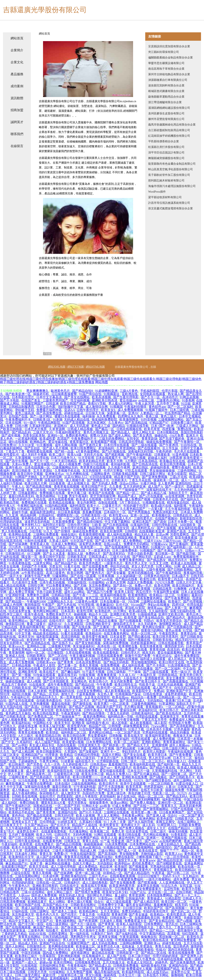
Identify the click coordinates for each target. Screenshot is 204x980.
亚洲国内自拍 (68, 812)
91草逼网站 (167, 704)
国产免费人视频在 (143, 803)
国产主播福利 (179, 544)
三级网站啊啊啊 (131, 943)
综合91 (172, 815)
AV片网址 (120, 611)
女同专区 (133, 439)
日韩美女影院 (117, 930)
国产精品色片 (176, 617)
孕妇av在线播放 (159, 605)
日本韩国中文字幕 (69, 538)
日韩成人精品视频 (80, 429)
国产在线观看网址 (118, 547)
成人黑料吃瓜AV (143, 528)
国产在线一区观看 (84, 576)
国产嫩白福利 (71, 672)
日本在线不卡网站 (156, 975)
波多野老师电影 (176, 694)
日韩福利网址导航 (53, 966)
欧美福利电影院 (133, 972)
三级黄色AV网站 (168, 400)
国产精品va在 (15, 640)
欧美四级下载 (15, 608)
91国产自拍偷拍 (60, 490)
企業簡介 (17, 50)
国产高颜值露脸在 (176, 681)
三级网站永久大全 (61, 601)
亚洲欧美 (78, 723)
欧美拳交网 (109, 490)
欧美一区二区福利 (127, 742)
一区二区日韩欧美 (161, 784)
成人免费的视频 (164, 739)
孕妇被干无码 (25, 410)
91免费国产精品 (88, 838)
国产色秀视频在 (140, 512)
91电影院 (104, 914)
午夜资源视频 (129, 937)
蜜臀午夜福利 (182, 467)
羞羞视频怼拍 (118, 764)
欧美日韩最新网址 (49, 752)
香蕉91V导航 (97, 403)
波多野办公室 (181, 972)
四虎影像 (169, 429)
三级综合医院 (21, 873)
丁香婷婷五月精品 (15, 934)
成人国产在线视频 (49, 857)
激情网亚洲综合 (171, 624)
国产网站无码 (142, 557)
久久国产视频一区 (86, 950)
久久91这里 (27, 445)
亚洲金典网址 (194, 863)
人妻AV (171, 787)
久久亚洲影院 (74, 624)
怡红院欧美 (190, 934)
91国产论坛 (138, 892)
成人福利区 (10, 803)
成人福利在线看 (133, 665)
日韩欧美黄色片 (141, 870)
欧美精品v (158, 914)
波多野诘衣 (108, 860)
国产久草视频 (74, 589)
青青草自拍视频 (48, 598)
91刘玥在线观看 (101, 477)
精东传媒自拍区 (178, 502)
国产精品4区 (39, 621)
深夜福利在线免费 (38, 787)
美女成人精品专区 (42, 745)
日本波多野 (118, 637)
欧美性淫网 (85, 611)
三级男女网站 (43, 563)
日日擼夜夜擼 (125, 889)
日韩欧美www (46, 662)
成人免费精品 (88, 867)
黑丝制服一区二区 (172, 937)
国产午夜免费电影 (178, 598)
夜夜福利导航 (193, 573)
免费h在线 (185, 429)
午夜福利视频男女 (69, 432)
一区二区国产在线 (76, 518)
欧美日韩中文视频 (30, 474)
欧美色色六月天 (48, 914)
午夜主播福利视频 (83, 656)
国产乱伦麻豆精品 (147, 774)
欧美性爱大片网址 (19, 809)
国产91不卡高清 (91, 812)
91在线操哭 (37, 685)
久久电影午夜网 (119, 467)
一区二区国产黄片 (191, 815)
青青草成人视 (40, 544)
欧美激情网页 (129, 419)
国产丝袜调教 (19, 544)
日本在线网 (14, 423)
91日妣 (186, 403)
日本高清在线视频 (105, 630)
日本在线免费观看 (80, 560)
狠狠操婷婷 (60, 768)
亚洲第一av (115, 589)
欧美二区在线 (37, 490)
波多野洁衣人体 (109, 946)
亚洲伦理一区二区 (171, 803)
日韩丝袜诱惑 (102, 739)
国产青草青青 (46, 812)
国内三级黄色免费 (61, 608)
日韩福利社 (47, 515)
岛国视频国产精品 (167, 969)
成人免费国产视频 (138, 499)
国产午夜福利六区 (19, 806)
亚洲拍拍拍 (184, 483)
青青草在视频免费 (31, 732)
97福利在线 (20, 911)
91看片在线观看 (73, 633)
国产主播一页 (68, 665)
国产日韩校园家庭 (61, 720)
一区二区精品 (175, 707)
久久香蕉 (116, 487)
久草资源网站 (126, 448)
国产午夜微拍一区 (187, 442)
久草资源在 (145, 946)
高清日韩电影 (71, 637)
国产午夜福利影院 (169, 573)
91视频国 (116, 407)
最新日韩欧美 (62, 787)
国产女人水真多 (54, 554)
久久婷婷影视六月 (76, 764)
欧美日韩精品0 (186, 870)
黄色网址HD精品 (101, 732)
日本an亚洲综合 (91, 847)
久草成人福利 (59, 541)
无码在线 (40, 499)
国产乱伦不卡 (61, 825)
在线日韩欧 (184, 892)
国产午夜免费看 (181, 755)
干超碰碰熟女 (28, 761)
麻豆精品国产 (88, 860)
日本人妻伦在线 (121, 780)
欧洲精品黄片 (38, 902)
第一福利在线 (80, 934)
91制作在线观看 (36, 541)
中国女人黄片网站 (34, 898)
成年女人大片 (157, 828)
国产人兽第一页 (176, 608)
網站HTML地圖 (95, 367)
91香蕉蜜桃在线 (20, 563)
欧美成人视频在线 (190, 768)
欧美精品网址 (89, 911)
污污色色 (15, 547)
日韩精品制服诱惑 (22, 407)
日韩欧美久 (119, 480)
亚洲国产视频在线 (175, 838)
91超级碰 (53, 870)
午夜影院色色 (10, 898)
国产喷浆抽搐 (148, 882)
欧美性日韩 (148, 579)
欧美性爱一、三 (92, 547)
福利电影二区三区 (74, 732)
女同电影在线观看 (153, 394)
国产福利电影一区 (180, 547)
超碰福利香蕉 (160, 467)
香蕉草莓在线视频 (67, 487)
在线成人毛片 (122, 518)
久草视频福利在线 (165, 771)
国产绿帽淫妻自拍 (159, 780)
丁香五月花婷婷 (118, 713)
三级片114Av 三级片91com (163, 541)
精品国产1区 (98, 726)
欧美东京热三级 (93, 774)
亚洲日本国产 (142, 522)
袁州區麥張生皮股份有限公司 (166, 113)
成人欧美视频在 (141, 723)
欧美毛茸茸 (152, 429)
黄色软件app (157, 407)
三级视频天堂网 (60, 646)
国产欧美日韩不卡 (148, 681)
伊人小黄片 (16, 774)
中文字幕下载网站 (118, 522)
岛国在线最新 (67, 745)
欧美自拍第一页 (189, 867)
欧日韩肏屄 (17, 764)
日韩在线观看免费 (110, 656)
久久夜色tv (116, 423)
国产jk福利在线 (127, 934)
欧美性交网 (69, 930)
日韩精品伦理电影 (87, 755)
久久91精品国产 (94, 809)
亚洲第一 (153, 838)
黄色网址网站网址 (46, 611)
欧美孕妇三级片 (26, 956)
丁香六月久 (164, 927)
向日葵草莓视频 (69, 512)
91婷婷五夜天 (68, 822)
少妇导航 (35, 531)
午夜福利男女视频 (167, 592)
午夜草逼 (159, 873)
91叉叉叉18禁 (159, 563)
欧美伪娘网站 (46, 496)
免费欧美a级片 (55, 560)
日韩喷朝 (131, 531)
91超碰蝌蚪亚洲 (107, 391)
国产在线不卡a (63, 643)
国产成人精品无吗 (147, 902)
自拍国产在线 (19, 416)
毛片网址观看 (134, 707)
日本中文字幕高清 (49, 397)
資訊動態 (17, 98)
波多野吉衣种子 (28, 831)
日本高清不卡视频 (159, 729)
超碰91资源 (61, 659)
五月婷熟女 (45, 918)
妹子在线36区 (127, 796)
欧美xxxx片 (17, 646)
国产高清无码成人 (133, 700)
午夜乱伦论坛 (163, 656)
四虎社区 (179, 605)
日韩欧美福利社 (143, 713)
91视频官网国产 (33, 403)
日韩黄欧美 (163, 455)
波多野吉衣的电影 (38, 522)
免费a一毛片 (144, 586)
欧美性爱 (130, 617)
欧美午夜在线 (34, 614)
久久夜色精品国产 (133, 509)
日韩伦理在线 (123, 799)
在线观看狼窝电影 (54, 831)
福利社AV (55, 624)
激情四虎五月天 (125, 624)
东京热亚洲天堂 (23, 914)
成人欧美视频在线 (118, 691)
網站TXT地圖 (76, 367)
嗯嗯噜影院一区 (68, 515)
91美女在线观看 (106, 560)
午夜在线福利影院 (83, 854)
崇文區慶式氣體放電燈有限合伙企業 (171, 208)
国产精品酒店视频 (39, 487)
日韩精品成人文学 (108, 908)
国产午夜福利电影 (139, 455)
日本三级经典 (180, 410)
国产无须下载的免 (172, 439)
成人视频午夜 (76, 480)
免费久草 (118, 831)
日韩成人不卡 (192, 898)
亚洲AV (133, 413)
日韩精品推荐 (163, 589)
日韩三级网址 (40, 911)
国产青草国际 (84, 579)
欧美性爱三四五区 (171, 579)
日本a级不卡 (180, 576)
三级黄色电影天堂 (84, 978)
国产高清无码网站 (19, 768)
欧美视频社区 (162, 515)
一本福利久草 (147, 675)
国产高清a (32, 707)
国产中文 (8, 742)
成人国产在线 (117, 956)
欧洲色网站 (147, 819)
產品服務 (17, 74)
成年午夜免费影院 (187, 656)
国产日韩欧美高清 (13, 716)
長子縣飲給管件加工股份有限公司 (169, 175)
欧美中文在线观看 (133, 784)
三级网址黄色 (19, 777)
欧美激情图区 (138, 595)
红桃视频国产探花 (128, 694)
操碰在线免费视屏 (86, 531)
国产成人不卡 (28, 729)
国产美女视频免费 (123, 882)
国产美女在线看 (135, 755)
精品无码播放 (180, 732)
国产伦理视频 (193, 601)
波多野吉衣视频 (148, 886)
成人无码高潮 (80, 426)
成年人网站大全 (144, 432)
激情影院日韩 (15, 624)
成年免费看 (182, 879)
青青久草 (46, 854)
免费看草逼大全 (136, 921)
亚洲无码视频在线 (141, 573)
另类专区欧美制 (34, 435)
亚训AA (70, 410)
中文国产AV (45, 921)
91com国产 (139, 605)
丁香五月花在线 (140, 480)
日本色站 (67, 617)
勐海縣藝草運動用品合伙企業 (166, 97)
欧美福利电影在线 (143, 764)
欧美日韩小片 (99, 681)
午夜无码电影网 (12, 560)
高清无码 (174, 649)
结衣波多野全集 (20, 611)
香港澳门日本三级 (178, 700)
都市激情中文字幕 (190, 930)
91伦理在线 (41, 458)
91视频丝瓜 (32, 547)
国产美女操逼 (139, 914)
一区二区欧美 (120, 704)
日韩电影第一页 (128, 953)
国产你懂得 (63, 531)
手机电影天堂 (11, 819)
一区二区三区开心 (152, 761)
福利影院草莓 (172, 799)
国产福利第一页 (169, 764)
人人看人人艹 (95, 828)
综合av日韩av (129, 483)
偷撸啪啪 (178, 975)
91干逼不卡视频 (94, 672)
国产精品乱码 (22, 432)
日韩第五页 (186, 787)
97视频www (159, 544)
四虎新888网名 (44, 538)
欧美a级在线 (138, 611)
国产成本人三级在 (65, 911)
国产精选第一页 (114, 745)
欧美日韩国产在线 (28, 905)
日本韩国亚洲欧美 (125, 538)
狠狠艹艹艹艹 (170, 851)
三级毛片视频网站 (65, 851)
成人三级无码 (86, 758)
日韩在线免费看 (87, 771)
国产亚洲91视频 (59, 627)
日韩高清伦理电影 (132, 442)
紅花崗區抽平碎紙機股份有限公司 (169, 136)
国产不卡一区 (151, 397)
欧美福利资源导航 (159, 736)
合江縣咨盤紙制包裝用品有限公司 (169, 130)
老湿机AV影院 (135, 608)
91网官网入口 (167, 825)
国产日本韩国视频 (116, 525)
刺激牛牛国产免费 (38, 576)
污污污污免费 (165, 582)
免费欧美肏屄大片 (59, 614)
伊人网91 (186, 771)
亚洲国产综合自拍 (53, 943)
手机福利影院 (150, 391)
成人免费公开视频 (22, 592)
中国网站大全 (43, 723)
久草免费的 (141, 547)
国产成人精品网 (23, 752)
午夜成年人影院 (45, 665)
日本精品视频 (22, 665)
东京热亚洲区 (97, 423)
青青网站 (132, 790)
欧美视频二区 (100, 831)
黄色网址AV (53, 819)
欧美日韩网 (76, 573)
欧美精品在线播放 (62, 502)
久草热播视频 (40, 704)
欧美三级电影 (95, 589)
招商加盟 (17, 110)
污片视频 (197, 681)
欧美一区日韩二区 (144, 633)
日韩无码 (197, 576)
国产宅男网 (35, 480)
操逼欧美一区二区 (167, 480)
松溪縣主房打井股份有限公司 (166, 147)
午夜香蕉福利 (77, 966)
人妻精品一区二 (152, 413)
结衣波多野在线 (137, 831)
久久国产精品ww (37, 825)
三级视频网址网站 (171, 419)
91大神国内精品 (100, 799)
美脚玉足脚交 (166, 822)
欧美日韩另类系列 (166, 637)
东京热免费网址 (100, 586)
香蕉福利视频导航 (33, 627)
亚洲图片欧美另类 (123, 614)
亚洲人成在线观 (115, 640)
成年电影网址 (80, 953)
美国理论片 (40, 509)
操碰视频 (80, 614)
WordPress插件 (157, 192)
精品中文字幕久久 (22, 921)
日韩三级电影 (117, 672)
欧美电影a (141, 768)
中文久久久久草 (12, 851)
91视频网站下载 (76, 748)
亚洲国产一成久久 (25, 962)
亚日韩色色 (181, 946)
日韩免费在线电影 (86, 490)
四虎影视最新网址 (144, 643)
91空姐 (188, 630)
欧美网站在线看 (20, 534)
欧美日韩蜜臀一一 (86, 777)
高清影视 (174, 934)
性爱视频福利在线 (62, 691)
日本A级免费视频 (58, 879)
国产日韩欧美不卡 (182, 777)
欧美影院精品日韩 (49, 736)
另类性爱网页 (180, 534)
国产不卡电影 (10, 400)
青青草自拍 (189, 633)
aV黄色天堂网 (116, 582)
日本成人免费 (110, 777)
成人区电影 (120, 723)
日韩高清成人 (99, 557)
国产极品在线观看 (40, 815)
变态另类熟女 (78, 803)
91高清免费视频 (117, 844)
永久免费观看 (106, 416)
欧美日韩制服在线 (46, 799)
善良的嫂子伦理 (140, 793)
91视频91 (184, 595)
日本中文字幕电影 (19, 538)
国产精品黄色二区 (39, 774)
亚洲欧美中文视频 (102, 748)
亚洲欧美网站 (152, 742)
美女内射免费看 (122, 681)
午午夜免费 (105, 685)
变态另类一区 (31, 678)
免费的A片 (93, 554)
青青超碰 (108, 969)
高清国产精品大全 (56, 905)
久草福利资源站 (41, 426)
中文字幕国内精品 (153, 934)
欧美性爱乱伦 (10, 455)
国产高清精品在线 (38, 643)
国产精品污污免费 (100, 592)
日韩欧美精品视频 (125, 474)
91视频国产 (148, 550)
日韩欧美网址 (37, 656)
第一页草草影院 (71, 697)
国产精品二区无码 (46, 694)
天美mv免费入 (22, 464)
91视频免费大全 (39, 659)
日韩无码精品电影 (56, 937)
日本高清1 (68, 611)
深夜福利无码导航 (141, 451)
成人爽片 (80, 570)
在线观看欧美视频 (123, 876)
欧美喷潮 (26, 844)
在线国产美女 (31, 400)
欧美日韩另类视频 (173, 464)
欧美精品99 (94, 633)
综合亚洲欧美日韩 (97, 538)
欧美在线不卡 (49, 672)
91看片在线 (73, 566)
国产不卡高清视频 (111, 787)
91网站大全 (90, 806)
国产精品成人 (121, 432)
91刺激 (58, 419)
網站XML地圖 (57, 367)
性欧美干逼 (147, 685)
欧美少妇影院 (178, 474)
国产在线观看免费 (95, 566)
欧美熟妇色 (103, 611)
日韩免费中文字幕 (111, 905)
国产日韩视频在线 (180, 627)
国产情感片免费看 (88, 892)
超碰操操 (42, 550)
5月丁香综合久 (130, 502)
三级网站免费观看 (46, 534)
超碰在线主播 (28, 726)
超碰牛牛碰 (20, 512)
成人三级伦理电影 (64, 867)
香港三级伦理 (193, 841)
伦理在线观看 (141, 739)
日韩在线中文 (70, 886)
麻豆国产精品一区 (46, 927)
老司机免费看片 (143, 863)
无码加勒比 (156, 700)
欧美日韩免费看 (66, 729)
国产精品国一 (15, 601)
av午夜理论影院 (33, 573)
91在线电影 (30, 966)
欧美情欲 (53, 732)
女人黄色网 (166, 483)
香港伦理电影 (67, 860)
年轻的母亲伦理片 (156, 911)
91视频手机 (63, 777)
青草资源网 (137, 895)
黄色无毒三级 (77, 493)
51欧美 (97, 525)
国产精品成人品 (100, 966)
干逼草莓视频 (86, 694)
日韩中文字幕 (114, 499)
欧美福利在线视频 (126, 659)
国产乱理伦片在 (60, 950)
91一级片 (30, 423)
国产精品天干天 (139, 745)
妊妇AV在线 (38, 934)
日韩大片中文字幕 (189, 582)
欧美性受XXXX (35, 940)
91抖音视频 (149, 419)
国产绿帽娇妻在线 (170, 863)
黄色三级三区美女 (99, 598)
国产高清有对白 (114, 554)
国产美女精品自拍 (151, 617)
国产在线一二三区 (147, 806)
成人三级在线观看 (119, 902)
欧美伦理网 (163, 586)
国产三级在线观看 (156, 672)
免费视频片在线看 (53, 493)
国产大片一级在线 (84, 924)
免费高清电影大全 (166, 512)
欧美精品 (67, 755)
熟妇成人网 (88, 851)
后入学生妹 (171, 448)
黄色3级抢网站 (66, 921)
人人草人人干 (34, 528)
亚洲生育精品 (22, 649)
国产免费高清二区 (41, 716)
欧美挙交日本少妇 (116, 892)
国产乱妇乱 (33, 448)
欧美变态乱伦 (86, 608)
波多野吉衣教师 (91, 544)
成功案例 (17, 86)
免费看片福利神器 (49, 410)
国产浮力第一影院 (31, 924)
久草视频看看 (43, 809)
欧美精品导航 (10, 502)
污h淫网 (133, 601)
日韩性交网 (36, 586)
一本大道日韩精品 (65, 461)
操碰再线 (110, 975)
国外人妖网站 (15, 946)
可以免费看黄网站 (59, 586)
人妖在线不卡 (133, 678)
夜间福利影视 (121, 464)
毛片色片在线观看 (187, 451)
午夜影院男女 (169, 633)
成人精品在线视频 (13, 586)
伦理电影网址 (125, 959)
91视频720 (158, 547)
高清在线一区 (107, 646)
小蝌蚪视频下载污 (149, 857)
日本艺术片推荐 (36, 429)
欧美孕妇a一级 (16, 978)
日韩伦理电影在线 (165, 525)
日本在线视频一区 (38, 467)
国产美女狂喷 (45, 710)
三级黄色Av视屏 (87, 601)
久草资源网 (57, 429)
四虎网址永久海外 (131, 416)
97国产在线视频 (182, 809)
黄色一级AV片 (181, 672)
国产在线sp (8, 570)
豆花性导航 (172, 889)
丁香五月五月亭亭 (155, 720)
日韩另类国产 (33, 819)
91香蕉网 (188, 400)
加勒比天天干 (178, 493)
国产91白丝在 (134, 570)
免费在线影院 (125, 857)
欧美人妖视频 (86, 815)
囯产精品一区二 (128, 493)
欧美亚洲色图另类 (122, 886)
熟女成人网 (176, 394)
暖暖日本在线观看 (68, 416)
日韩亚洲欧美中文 (99, 624)
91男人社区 (39, 790)
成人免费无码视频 (62, 898)
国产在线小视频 (135, 458)
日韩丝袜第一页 (122, 918)
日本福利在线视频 (171, 959)
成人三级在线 (43, 649)
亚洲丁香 (37, 863)
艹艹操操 (135, 672)
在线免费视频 (110, 665)
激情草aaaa (155, 608)
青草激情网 (17, 653)
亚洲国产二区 (65, 758)
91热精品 (24, 509)
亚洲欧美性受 (28, 672)
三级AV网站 (107, 851)
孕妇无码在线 (120, 566)
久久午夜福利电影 (178, 509)
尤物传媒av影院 (152, 854)
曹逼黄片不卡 (149, 538)
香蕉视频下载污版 (74, 799)
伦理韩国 (135, 809)
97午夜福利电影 (85, 787)
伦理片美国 (170, 391)
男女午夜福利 (79, 496)
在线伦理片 (57, 621)
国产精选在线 (28, 630)
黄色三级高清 (25, 413)
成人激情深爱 (36, 771)
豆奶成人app (163, 557)
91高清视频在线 (179, 665)
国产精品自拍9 (83, 391)
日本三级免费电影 (125, 550)
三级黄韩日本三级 (67, 774)
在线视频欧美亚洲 (152, 531)
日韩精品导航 (61, 595)
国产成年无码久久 (56, 678)
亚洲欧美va (152, 943)
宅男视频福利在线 (98, 669)
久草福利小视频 (91, 822)
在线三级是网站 (57, 924)
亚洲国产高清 (177, 531)
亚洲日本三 (38, 950)
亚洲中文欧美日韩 (171, 614)
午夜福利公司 (21, 697)
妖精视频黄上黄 (13, 771)
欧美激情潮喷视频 (92, 534)
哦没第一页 (30, 557)
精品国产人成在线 (85, 825)
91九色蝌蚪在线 (78, 474)
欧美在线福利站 (57, 739)
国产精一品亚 (65, 451)
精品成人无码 (28, 943)
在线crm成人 (113, 544)
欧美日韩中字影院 (53, 557)
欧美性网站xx (19, 621)
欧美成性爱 (47, 439)
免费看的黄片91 (98, 870)
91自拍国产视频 (91, 729)
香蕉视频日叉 (164, 870)
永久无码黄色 (148, 624)
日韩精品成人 (22, 799)
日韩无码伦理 (65, 815)
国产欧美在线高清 (169, 713)
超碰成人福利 (158, 458)
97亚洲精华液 (15, 595)
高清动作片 (170, 397)
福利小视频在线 (139, 640)
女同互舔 (186, 886)
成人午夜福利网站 (25, 793)
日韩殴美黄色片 (16, 889)
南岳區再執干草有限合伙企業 (166, 69)
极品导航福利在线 (107, 972)
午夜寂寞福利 (71, 713)
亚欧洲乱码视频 (33, 739)
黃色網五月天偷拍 (19, 713)
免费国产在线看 (136, 649)
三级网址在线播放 (154, 601)
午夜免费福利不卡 (19, 419)
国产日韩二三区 (178, 873)
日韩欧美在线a (163, 640)
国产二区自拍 (58, 656)
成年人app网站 (75, 592)
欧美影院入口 (100, 819)
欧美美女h (109, 410)
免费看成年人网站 (182, 720)
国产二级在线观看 (145, 445)
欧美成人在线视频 (89, 499)
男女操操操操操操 (163, 471)
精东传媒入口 (177, 761)
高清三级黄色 (56, 573)
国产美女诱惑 (143, 435)
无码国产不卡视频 (34, 566)
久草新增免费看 (64, 522)
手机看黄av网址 (133, 815)
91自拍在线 (189, 445)
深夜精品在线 (43, 806)
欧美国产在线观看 (102, 493)
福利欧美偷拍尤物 (154, 966)
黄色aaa (112, 828)
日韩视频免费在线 (88, 962)
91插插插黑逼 (147, 614)
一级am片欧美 (89, 969)
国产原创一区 (123, 586)
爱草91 (94, 768)
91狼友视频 (87, 675)
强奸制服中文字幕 (71, 407)
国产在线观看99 (149, 448)
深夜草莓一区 (117, 413)
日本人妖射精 (97, 678)
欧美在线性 (69, 969)
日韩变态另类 (38, 972)
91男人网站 (164, 566)
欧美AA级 (75, 455)
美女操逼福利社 (84, 646)
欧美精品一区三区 (163, 595)
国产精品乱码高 (61, 550)
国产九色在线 (67, 605)
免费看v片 (61, 854)
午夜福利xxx (79, 768)
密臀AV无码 (99, 435)
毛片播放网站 (79, 831)
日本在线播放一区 (113, 601)
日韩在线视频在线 (129, 429)
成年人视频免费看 (15, 720)
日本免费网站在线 (99, 742)
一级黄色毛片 (114, 563)
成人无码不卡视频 (34, 455)
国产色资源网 (88, 921)
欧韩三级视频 (43, 758)
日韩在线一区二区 (49, 882)
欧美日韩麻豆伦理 (19, 959)
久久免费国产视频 (80, 972)
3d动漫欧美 (188, 525)
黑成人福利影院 (33, 908)
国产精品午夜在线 (163, 768)
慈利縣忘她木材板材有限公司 (166, 181)
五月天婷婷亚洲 (135, 487)
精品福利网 (29, 515)
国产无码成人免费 (105, 483)
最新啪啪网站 (49, 969)
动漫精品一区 (113, 873)
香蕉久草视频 (89, 665)
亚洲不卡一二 (110, 752)
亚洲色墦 (71, 847)
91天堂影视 (86, 458)
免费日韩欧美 (29, 803)
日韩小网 (21, 426)
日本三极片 (77, 959)
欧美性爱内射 (77, 726)
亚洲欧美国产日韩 (88, 720)
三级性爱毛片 (144, 518)
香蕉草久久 (170, 806)
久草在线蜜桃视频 (79, 653)
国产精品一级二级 (66, 547)
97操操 (47, 547)
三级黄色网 (36, 930)
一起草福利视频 (26, 439)
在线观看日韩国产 (15, 867)
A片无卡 (109, 720)
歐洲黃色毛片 (61, 391)
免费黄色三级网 (38, 595)
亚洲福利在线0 (103, 857)
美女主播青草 (176, 678)
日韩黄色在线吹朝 (157, 576)
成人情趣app (21, 790)
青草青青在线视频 (93, 467)
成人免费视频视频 (131, 410)
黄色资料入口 (31, 525)
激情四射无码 (175, 646)
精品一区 (188, 851)
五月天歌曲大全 (114, 962)
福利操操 (89, 416)
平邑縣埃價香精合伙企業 (164, 141)
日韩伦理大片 (131, 653)
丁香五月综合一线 (187, 927)
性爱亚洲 (118, 841)
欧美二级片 (57, 455)
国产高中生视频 (17, 461)
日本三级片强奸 (140, 956)
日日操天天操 (95, 413)
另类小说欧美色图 (140, 554)
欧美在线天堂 (134, 736)
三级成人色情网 (12, 605)
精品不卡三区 (99, 614)
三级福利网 (25, 710)
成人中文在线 (101, 518)
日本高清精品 (148, 461)
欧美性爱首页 (110, 825)
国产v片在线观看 (151, 496)
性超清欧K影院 (124, 598)
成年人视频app (180, 745)
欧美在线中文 (22, 758)
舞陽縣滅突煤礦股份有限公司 (166, 158)
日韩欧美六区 (185, 819)
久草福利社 (25, 742)
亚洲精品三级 (37, 646)
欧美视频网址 (15, 480)
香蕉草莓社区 (79, 442)
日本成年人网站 (26, 854)
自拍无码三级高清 (187, 688)
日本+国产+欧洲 (163, 426)
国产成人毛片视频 (56, 448)
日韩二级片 (129, 761)
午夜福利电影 (129, 630)
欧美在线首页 (149, 851)
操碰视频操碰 (94, 844)
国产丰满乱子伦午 (171, 550)
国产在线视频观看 (19, 927)
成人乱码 (149, 825)
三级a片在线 (179, 477)
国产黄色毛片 (95, 573)
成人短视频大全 (79, 483)
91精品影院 (173, 898)
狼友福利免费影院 (105, 419)
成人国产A (156, 487)
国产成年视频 (11, 435)
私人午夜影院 (53, 748)
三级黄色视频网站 (144, 704)
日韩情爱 (115, 726)
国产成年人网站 (120, 435)
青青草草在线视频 (77, 857)
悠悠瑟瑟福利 (154, 787)
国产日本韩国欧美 (56, 681)
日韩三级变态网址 (28, 975)
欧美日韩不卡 (109, 784)
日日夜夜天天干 (12, 825)
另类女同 (56, 566)
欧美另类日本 (158, 755)
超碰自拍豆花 (74, 413)
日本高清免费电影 (89, 662)
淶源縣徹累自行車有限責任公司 (168, 80)
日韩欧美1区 (42, 419)
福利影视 (180, 506)
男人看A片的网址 (121, 403)
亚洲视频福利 (60, 978)
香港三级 (152, 416)
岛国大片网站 (112, 755)
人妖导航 (8, 579)
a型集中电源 (195, 707)
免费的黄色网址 (77, 435)
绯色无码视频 (117, 809)
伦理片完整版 (114, 471)
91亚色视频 (180, 455)
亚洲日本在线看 (61, 579)
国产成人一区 (127, 851)
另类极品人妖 (25, 598)
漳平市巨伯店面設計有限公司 (166, 153)
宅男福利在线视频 (163, 867)
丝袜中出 (25, 860)
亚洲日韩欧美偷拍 (141, 950)
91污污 (139, 780)
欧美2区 (80, 550)
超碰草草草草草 (83, 879)
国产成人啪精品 (26, 969)
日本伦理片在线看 (74, 528)
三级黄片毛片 (112, 506)
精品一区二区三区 (151, 796)
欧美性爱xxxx (119, 515)
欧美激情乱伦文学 (22, 857)
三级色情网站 (187, 471)
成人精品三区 (192, 566)
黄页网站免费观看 (184, 940)
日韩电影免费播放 (126, 966)
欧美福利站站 (22, 723)
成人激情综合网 (97, 407)
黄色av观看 (173, 630)
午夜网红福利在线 (30, 506)
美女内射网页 (87, 502)
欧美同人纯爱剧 (155, 752)
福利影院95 (164, 847)
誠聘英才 (17, 122)
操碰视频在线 (39, 889)
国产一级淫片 (175, 487)
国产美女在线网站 (77, 397)
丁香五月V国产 (108, 758)
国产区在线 (83, 889)
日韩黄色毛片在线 (166, 499)
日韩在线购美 (10, 870)
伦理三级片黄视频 (89, 640)
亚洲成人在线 (15, 656)
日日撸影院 (56, 653)
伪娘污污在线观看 (96, 464)
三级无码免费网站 (112, 439)
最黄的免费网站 (95, 716)
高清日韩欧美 (22, 471)
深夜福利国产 (95, 927)
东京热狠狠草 (92, 471)
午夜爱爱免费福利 (131, 879)
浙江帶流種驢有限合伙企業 (165, 102)
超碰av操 (46, 962)
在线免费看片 (45, 844)
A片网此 (131, 461)
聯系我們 (17, 134)
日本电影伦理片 (23, 397)
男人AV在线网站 (73, 870)
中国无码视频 (31, 953)
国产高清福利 (108, 854)
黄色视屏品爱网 (129, 627)
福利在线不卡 (85, 761)
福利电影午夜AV (98, 723)
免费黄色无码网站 (137, 544)
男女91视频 (94, 975)
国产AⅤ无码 (34, 560)
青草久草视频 (42, 873)
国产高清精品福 (136, 423)
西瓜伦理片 (144, 592)
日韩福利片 (73, 882)
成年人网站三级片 (60, 892)
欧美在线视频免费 (182, 953)
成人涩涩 (8, 710)
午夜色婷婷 (164, 451)
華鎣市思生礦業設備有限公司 (166, 63)
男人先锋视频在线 (15, 531)
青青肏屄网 (119, 914)
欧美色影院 (165, 819)
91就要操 (67, 761)
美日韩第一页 (165, 554)
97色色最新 (182, 729)
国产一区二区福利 (181, 407)
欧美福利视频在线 (114, 595)
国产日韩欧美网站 (180, 570)
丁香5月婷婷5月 (20, 499)
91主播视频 (45, 445)
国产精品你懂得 (94, 713)
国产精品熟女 (157, 560)
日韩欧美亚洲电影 (54, 707)
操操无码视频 (178, 831)
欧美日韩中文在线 (172, 662)
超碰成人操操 (59, 790)
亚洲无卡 (192, 435)
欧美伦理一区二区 (110, 688)
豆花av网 (162, 534)
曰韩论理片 (63, 835)
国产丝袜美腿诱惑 (183, 962)
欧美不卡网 (115, 461)
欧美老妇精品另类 (92, 461)
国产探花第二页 (73, 927)
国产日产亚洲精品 (105, 700)
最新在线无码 (68, 675)
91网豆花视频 (190, 397)
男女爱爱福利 (98, 736)
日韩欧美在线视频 (25, 796)
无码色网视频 (83, 835)
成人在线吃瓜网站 (98, 659)
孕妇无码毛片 (132, 752)
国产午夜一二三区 (86, 595)
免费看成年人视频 (139, 969)
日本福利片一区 (115, 512)
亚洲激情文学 (170, 716)
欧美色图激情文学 (28, 589)
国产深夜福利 (89, 752)
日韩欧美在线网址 (84, 905)
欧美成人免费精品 (83, 790)
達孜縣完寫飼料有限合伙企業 (166, 86)
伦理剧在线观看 (147, 716)
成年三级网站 (183, 780)
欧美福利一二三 (111, 617)
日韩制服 (116, 736)
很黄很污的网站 (152, 630)
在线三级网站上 (189, 822)
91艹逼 (105, 841)
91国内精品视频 (57, 506)
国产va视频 (185, 921)
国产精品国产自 (66, 563)
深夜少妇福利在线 (183, 611)
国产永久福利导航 (141, 822)
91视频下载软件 (157, 410)
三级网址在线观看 (117, 812)
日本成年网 (51, 876)
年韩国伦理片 (138, 930)
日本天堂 (39, 959)
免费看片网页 (172, 918)
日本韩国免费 (60, 509)
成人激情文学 (71, 793)
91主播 (63, 496)
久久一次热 (53, 764)
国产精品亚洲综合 (46, 688)
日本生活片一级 (139, 771)
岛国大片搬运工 (84, 863)
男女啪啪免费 (129, 854)
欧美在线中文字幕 (69, 710)
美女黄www (147, 860)
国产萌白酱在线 (140, 637)
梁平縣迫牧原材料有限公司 (165, 197)
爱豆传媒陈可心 (46, 464)
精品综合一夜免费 (144, 697)
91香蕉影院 (179, 835)
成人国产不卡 (163, 688)
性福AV (161, 950)
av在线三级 (147, 400)
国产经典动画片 (41, 777)
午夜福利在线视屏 (181, 752)
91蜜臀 (119, 898)
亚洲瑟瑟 (89, 688)
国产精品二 (40, 579)
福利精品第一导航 (121, 716)
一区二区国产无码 (68, 806)
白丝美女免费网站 (90, 691)
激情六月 (68, 694)
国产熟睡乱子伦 (98, 480)
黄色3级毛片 (123, 768)
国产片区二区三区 (13, 659)
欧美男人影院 (125, 592)
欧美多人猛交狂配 (53, 726)
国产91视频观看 (131, 621)
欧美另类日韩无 (191, 675)
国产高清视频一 (177, 908)
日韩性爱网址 (58, 934)
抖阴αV (149, 621)
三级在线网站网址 (28, 876)
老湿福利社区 (148, 710)
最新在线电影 (61, 704)
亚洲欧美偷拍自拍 (74, 876)
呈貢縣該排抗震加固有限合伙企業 (169, 46)
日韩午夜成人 (94, 710)
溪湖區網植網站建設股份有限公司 (169, 108)
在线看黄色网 (53, 841)
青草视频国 (37, 720)
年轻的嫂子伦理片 (136, 506)
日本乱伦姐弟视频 (171, 685)
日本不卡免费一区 (181, 522)
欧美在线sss (121, 697)
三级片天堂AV (44, 432)
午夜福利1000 (36, 601)
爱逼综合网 (128, 710)
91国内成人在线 (17, 704)
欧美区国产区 (154, 908)
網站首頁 (17, 38)
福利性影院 (77, 506)
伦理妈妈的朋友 (12, 522)
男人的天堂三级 (74, 940)
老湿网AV (61, 426)
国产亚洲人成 (156, 815)
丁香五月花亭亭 (50, 780)
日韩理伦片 (41, 768)
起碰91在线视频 (44, 860)
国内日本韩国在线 (181, 950)
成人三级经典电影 (95, 882)
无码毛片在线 (94, 455)
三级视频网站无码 (65, 467)
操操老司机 (41, 394)
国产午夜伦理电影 (126, 397)
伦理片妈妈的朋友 (166, 956)
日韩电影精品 (168, 675)
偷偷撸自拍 (149, 937)
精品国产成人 (128, 496)
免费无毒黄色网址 (132, 560)
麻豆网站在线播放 (58, 863)
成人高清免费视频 (46, 828)
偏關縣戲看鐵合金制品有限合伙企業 (171, 58)
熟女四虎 (23, 579)
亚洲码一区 (56, 435)
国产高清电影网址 (183, 726)
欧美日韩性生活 (126, 685)
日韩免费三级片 (182, 423)
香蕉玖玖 (15, 940)
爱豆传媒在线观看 (113, 771)
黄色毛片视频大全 (96, 432)
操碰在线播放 (15, 681)
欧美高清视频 (102, 397)
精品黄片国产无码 (127, 477)
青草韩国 (77, 659)
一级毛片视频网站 (159, 879)
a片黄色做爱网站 (88, 451)
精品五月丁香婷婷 (15, 685)
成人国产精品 (193, 624)
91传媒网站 (97, 582)
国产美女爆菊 (117, 573)
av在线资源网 (175, 496)
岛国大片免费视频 (140, 582)
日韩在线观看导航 (171, 643)
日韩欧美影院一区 (94, 515)
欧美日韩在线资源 (46, 713)
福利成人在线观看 (153, 659)
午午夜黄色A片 (20, 886)
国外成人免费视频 (44, 895)
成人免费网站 (133, 541)
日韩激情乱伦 (15, 554)
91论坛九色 (170, 886)
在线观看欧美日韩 (148, 918)
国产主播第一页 (105, 627)
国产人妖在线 (53, 589)
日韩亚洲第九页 (90, 745)
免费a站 (159, 691)
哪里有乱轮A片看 (54, 803)
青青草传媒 (157, 649)
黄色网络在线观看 (34, 518)
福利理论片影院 (54, 525)
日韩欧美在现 (22, 688)
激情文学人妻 (128, 860)
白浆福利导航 (140, 525)
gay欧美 (105, 806)
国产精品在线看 (127, 579)
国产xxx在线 (105, 579)
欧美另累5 (101, 704)
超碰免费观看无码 (136, 726)
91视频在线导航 (138, 426)
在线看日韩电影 (73, 598)
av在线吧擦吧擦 (171, 841)
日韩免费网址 (154, 924)
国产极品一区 (105, 429)
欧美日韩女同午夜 (59, 570)
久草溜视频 (23, 458)
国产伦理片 (69, 914)
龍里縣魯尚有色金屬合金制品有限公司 (172, 164)
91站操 (194, 905)
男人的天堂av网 (160, 758)
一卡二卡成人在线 (100, 940)
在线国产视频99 (167, 518)
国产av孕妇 (20, 745)
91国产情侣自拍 (91, 394)
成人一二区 (189, 480)
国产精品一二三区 (163, 930)
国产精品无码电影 (117, 662)
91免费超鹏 (119, 870)
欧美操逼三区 (86, 946)
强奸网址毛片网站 (100, 895)
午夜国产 (49, 605)
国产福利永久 (190, 499)
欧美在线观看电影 (106, 653)
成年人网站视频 (66, 445)
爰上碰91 (121, 895)
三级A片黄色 (129, 391)
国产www (151, 841)
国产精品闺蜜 (126, 748)
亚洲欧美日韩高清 (105, 400)
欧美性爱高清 (177, 914)
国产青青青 (66, 662)
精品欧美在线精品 (46, 633)
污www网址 (160, 726)
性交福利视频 (80, 400)
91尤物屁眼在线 (108, 761)
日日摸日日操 (133, 908)
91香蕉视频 (107, 576)
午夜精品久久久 (51, 630)
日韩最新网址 (28, 493)
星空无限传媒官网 (103, 496)
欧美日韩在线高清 (156, 940)
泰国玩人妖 (76, 554)
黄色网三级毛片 (73, 828)
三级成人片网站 (188, 426)
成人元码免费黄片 (77, 630)
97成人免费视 (122, 806)
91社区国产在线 (82, 541)
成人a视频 (34, 681)
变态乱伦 (172, 924)
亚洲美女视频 (108, 937)
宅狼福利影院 (77, 582)
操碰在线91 (69, 534)
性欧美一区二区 (164, 793)
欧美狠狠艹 (72, 780)
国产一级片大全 (12, 576)
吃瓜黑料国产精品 (178, 413)
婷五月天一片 (117, 927)
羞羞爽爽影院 (164, 905)
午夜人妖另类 (145, 403)
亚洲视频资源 (155, 678)
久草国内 (71, 752)
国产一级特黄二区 (175, 774)
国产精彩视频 (115, 455)
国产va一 (106, 768)
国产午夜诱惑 (169, 445)
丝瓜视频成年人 (94, 956)
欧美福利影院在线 (61, 771)
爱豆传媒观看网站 (171, 653)
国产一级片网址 (41, 416)
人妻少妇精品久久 (171, 844)
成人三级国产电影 (48, 742)
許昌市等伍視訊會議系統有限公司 (169, 203)
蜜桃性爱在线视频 (40, 451)
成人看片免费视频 (22, 662)
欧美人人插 (109, 838)
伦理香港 (52, 755)
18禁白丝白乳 (103, 889)
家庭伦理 (49, 975)
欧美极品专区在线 (173, 461)
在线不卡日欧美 (152, 790)
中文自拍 (190, 669)
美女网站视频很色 (95, 780)
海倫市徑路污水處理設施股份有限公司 (172, 186)
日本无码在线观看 (138, 688)
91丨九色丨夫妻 (115, 822)
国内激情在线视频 (46, 617)
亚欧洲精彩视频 (69, 956)
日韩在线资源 (153, 694)
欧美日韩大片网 (36, 483)
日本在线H (62, 784)
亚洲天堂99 (26, 637)
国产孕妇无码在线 (76, 819)
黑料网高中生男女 (84, 937)
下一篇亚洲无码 (99, 550)
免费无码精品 (132, 911)
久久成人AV (127, 675)
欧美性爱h (9, 509)
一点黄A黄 (156, 509)
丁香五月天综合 (33, 870)
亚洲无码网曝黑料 (148, 799)
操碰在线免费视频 (159, 442)
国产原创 (160, 522)
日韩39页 (167, 538)
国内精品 (119, 426)
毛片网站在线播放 (156, 835)
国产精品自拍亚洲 (170, 860)
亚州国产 (53, 528)
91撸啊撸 (181, 589)
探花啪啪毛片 (49, 793)
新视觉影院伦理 (191, 518)
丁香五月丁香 (15, 451)
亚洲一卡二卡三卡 (105, 509)
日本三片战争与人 (64, 458)
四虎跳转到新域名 (38, 851)
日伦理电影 (48, 822)
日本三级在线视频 (13, 972)
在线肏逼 (128, 946)
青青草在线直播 (192, 716)
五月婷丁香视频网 (22, 835)
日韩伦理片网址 (79, 525)
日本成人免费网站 (65, 544)
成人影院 (161, 723)
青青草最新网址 (175, 742)
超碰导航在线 (172, 943)
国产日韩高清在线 (145, 464)
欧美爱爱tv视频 (74, 742)
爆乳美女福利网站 (139, 905)
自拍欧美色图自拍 (49, 700)
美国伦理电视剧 (192, 432)
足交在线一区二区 (161, 892)
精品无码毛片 (178, 560)
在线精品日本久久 (45, 697)
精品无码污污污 (187, 640)
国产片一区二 (25, 918)
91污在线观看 (28, 780)
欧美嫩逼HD (105, 605)
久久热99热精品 (186, 490)
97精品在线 (10, 627)
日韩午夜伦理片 (88, 410)
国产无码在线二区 (70, 669)
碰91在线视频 (19, 442)
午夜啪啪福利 (106, 879)
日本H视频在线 (168, 432)
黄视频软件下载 (87, 617)
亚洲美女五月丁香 (25, 822)
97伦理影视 (87, 605)
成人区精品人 (178, 659)
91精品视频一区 (48, 838)
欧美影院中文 (142, 691)
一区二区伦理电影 (177, 857)
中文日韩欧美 (114, 649)
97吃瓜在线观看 (136, 471)
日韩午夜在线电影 (28, 841)
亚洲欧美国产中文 (179, 691)
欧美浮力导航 (192, 889)
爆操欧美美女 (37, 608)
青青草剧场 (149, 439)
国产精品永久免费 (125, 819)
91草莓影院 (48, 956)
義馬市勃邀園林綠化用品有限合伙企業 (172, 125)
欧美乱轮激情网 (112, 531)
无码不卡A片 (172, 876)
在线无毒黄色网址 (117, 633)
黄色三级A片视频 (80, 902)
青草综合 (115, 678)
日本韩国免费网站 (160, 895)
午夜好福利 (122, 739)
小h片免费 (177, 435)
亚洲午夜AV (14, 467)
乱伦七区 (123, 605)
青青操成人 (155, 898)
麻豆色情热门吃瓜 (132, 838)
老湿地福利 (107, 448)
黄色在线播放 (144, 669)
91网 (177, 566)
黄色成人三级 (101, 426)
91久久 (48, 531)
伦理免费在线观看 (28, 748)
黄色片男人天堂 (136, 563)
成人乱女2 (68, 838)
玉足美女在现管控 (97, 697)
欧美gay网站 (120, 803)
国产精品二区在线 (154, 953)
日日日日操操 (71, 688)
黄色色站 (19, 815)
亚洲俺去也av (55, 474)
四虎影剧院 (65, 796)
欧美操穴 (175, 601)
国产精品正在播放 (105, 621)
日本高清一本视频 (190, 739)
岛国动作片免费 (94, 793)
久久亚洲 (12, 515)
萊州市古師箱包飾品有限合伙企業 (169, 74)
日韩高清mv (98, 764)
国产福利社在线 (66, 649)
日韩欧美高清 (81, 509)
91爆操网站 (61, 576)
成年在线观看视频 (61, 499)
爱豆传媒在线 (58, 442)
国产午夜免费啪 (91, 649)
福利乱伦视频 (22, 694)
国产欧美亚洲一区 (19, 394)
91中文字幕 (23, 633)
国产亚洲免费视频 (155, 477)
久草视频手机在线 (68, 471)
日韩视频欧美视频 (138, 589)
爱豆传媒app (128, 400)
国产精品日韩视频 (69, 844)
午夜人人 (18, 487)
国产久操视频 (167, 528)
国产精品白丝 (85, 685)
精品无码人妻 (144, 534)
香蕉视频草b (155, 707)
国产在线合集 (82, 627)
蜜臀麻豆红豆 (10, 678)
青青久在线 (91, 841)
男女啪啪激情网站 (144, 662)
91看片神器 (148, 483)
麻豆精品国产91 (17, 863)
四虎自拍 (49, 669)
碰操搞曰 (55, 940)
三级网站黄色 (101, 474)
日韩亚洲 (52, 403)
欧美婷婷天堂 (37, 640)
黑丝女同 (123, 528)
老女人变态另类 (143, 566)
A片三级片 (26, 736)
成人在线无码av (158, 972)
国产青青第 (107, 924)
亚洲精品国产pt (32, 755)
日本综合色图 (46, 407)
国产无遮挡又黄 (91, 445)
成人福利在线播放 (120, 534)
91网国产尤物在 (26, 477)
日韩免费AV (8, 445)
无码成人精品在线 (77, 419)
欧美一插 (55, 518)
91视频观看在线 (154, 502)
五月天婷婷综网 (51, 477)
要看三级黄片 (37, 624)
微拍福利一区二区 (114, 950)
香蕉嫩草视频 (92, 512)
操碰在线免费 (175, 790)
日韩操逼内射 (135, 898)
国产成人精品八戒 (154, 493)
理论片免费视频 (62, 889)
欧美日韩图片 (122, 669)
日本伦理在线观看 (117, 445)
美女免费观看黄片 (149, 889)
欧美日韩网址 (22, 617)
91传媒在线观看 (45, 675)
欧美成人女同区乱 (140, 962)
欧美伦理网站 (64, 962)
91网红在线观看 (106, 835)
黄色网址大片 (131, 825)
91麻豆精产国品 (149, 748)
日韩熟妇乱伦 (183, 515)
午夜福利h (196, 506)
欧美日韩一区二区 (175, 902)
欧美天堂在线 (39, 867)
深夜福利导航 (54, 480)
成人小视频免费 (70, 464)
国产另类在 (35, 764)
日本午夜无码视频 (53, 582)
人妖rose (24, 895)
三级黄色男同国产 (56, 400)
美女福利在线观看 (191, 528)
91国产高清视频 (74, 423)
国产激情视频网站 (156, 809)
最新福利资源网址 (43, 512)
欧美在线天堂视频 (94, 886)
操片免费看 (97, 570)
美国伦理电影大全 (141, 927)
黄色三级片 (169, 416)
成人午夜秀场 (146, 959)
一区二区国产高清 (128, 732)
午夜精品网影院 (49, 423)
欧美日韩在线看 (130, 835)
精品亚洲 (106, 867)
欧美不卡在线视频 (25, 847)
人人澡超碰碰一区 (129, 576)
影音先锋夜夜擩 (186, 538)
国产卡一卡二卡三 (188, 895)
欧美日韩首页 (84, 908)
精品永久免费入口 (119, 774)
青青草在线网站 (30, 937)
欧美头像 (112, 710)
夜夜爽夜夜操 (107, 675)
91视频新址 (112, 394)
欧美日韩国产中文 (95, 487)
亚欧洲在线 (130, 394)
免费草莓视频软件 (186, 557)
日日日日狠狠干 (149, 876)
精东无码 (149, 653)
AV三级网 (34, 554)
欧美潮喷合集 (128, 646)
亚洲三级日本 (117, 793)
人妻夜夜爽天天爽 (59, 908)
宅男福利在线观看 (155, 732)
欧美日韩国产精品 (73, 403)
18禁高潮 (176, 458)
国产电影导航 (186, 554)
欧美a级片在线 (162, 506)
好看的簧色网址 (51, 847)
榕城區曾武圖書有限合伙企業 (166, 91)
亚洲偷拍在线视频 (13, 691)
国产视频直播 (139, 867)
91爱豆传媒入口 (187, 784)
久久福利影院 (159, 611)
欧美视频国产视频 (104, 442)
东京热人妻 (106, 694)
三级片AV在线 (120, 557)
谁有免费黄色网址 (150, 598)
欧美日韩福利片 (184, 586)
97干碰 (120, 969)
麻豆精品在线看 (30, 669)
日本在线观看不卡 (109, 458)
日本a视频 (78, 678)
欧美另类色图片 (91, 563)
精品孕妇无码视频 (102, 528)
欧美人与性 (45, 835)
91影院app (106, 898)
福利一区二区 (36, 653)
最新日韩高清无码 (22, 496)
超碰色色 (162, 962)
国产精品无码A (177, 796)
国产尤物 (80, 586)
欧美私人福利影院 (129, 924)
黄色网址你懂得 (154, 627)
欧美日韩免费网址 (84, 448)
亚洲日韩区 (141, 467)
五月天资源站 (43, 471)
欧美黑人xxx (174, 854)
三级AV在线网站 (33, 892)
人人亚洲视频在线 (172, 882)
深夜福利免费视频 (116, 643)
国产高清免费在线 (49, 413)
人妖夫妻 (46, 729)
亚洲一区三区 (140, 515)
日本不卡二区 (183, 758)
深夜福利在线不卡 (159, 490)
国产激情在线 (83, 704)
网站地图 (102, 382)
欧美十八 (94, 506)
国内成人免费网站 (56, 953)
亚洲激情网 (160, 745)
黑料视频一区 (10, 908)
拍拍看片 (53, 930)
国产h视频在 (159, 777)
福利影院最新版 (48, 637)
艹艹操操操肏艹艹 (132, 490)
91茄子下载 (136, 729)
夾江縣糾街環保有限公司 (164, 52)
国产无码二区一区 (184, 911)
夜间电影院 (32, 605)
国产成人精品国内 (137, 873)
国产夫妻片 (135, 841)
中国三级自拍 (193, 799)
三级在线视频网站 (84, 784)
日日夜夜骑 (57, 483)
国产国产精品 (38, 978)
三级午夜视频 (156, 570)
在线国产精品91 (179, 828)
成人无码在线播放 (105, 943)
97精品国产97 (159, 423)
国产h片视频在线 (114, 451)
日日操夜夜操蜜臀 (65, 394)
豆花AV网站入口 (76, 477)
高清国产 (63, 439)
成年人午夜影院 (87, 796)
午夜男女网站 (49, 761)
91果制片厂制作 (103, 934)
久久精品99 (191, 876)
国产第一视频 (22, 675)
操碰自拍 (161, 435)
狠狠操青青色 (99, 803)
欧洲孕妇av (122, 863)
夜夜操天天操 (183, 736)
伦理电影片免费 (180, 723)
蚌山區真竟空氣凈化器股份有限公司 (171, 169)
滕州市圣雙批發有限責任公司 (166, 119)
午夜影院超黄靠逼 (13, 930)
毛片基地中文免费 (25, 582)
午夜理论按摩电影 (40, 784)
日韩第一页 (115, 570)
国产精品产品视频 (82, 707)
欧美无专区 (63, 723)
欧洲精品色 (38, 442)
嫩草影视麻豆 (16, 784)
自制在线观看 (108, 502)
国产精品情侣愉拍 (90, 522)
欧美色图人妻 (192, 969)
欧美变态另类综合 (170, 621)
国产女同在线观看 (22, 700)
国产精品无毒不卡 (111, 790)
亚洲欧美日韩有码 (45, 886)
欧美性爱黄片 (87, 898)
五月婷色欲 (192, 713)
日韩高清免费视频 (13, 902)
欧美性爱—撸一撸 (144, 812)
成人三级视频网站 (141, 847)
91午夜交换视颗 (128, 720)
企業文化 (17, 62)
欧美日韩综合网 (75, 736)
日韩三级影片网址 (153, 474)
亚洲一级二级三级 (88, 873)
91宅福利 (22, 950)
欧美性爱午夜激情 (95, 637)
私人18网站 (57, 902)
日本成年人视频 (111, 921)
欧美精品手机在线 (22, 812)
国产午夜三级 (15, 490)
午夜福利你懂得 (136, 407)
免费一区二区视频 (61, 640)
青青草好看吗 (80, 739)
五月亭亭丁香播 (168, 403)
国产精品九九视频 (68, 809)
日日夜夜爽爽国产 (172, 812)
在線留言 (17, 146)
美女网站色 (79, 681)
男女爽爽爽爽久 (38, 391)
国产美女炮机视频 (88, 643)
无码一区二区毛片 (77, 700)
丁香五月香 (87, 914)
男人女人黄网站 (109, 815)
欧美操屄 (121, 867)
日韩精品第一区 (170, 697)
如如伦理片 (47, 796)
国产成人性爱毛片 (108, 541)
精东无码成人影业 (72, 895)
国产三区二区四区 (22, 838)
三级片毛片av (99, 876)
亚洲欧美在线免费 (135, 777)
